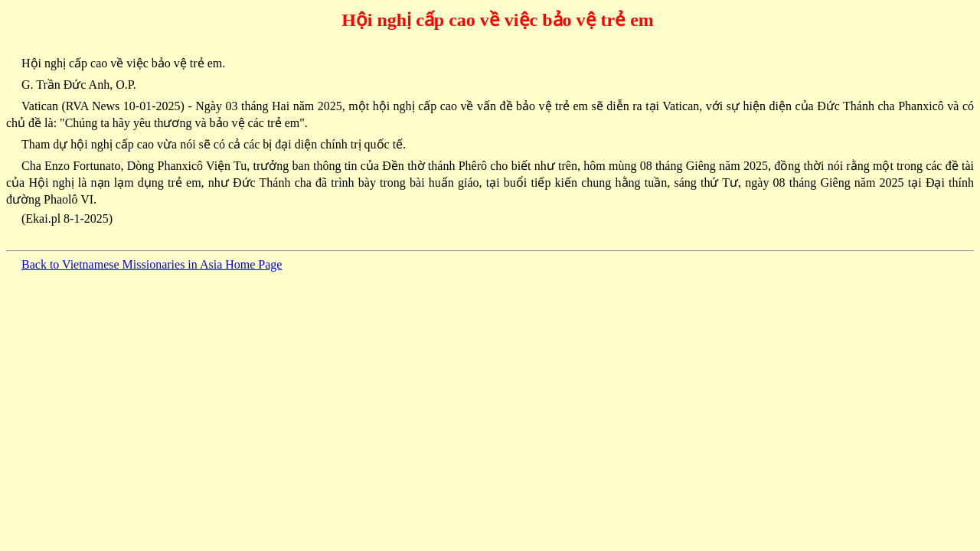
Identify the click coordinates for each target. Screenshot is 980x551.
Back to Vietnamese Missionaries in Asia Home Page (152, 264)
